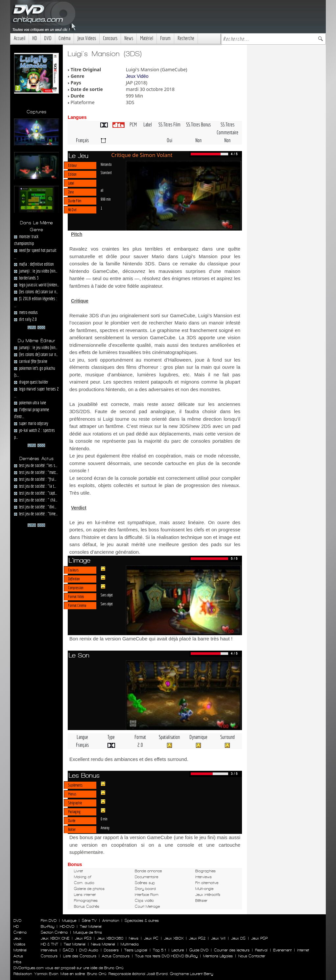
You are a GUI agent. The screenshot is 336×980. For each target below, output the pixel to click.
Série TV (89, 921)
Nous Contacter (251, 956)
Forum (165, 38)
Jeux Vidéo (137, 76)
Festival (261, 950)
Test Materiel (91, 926)
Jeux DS (238, 938)
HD (35, 38)
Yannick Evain (46, 974)
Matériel (147, 38)
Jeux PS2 (197, 938)
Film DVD (49, 921)
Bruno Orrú (97, 974)
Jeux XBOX (174, 938)
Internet (303, 950)
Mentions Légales (218, 956)
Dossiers (111, 950)
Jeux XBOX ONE (55, 938)
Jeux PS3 (83, 938)
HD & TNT (49, 944)
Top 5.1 (159, 950)
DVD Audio (89, 950)
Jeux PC (151, 938)
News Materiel (103, 944)
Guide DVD (199, 950)
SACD (68, 950)
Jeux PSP (259, 938)
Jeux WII (218, 938)
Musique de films (88, 932)
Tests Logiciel (136, 950)
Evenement (282, 950)
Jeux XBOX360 (110, 938)
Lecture (178, 950)
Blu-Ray (48, 926)
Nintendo (106, 164)
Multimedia (130, 944)
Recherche (186, 38)
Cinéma (64, 38)
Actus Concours (116, 956)
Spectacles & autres (142, 921)
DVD (48, 38)
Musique (69, 921)
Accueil (20, 38)
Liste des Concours (80, 956)
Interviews (49, 950)
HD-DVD (67, 926)
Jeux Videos (87, 38)
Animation (111, 921)
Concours (110, 38)
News (129, 38)
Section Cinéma (54, 932)
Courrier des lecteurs (232, 950)
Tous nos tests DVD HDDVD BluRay (166, 956)
